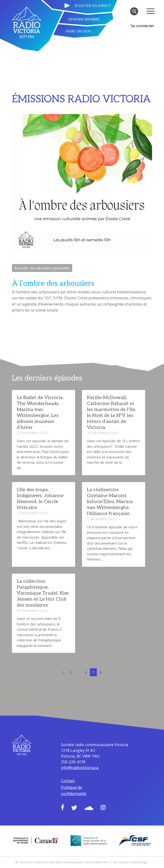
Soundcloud (89, 808)
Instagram (103, 807)
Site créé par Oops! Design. (131, 862)
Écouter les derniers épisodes (42, 268)
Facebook (63, 807)
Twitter (74, 808)
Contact (68, 781)
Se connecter (143, 26)
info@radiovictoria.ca (80, 768)
